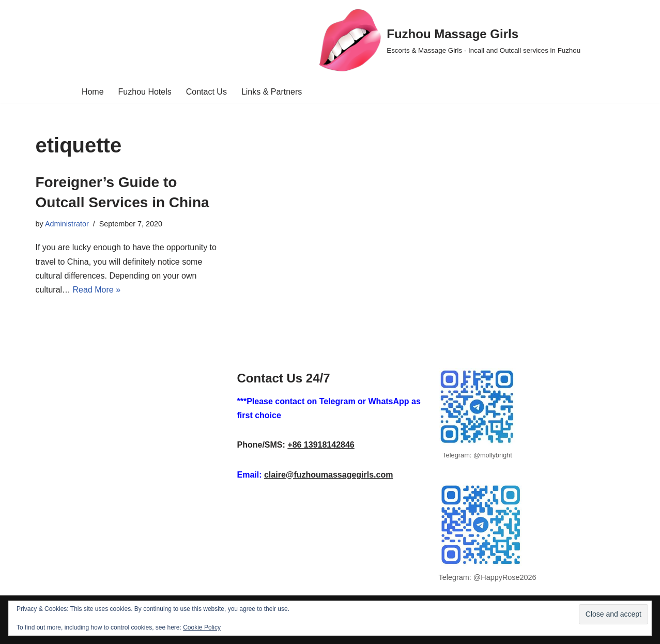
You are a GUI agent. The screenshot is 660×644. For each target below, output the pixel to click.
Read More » (97, 290)
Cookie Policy (202, 627)
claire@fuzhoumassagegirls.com (328, 475)
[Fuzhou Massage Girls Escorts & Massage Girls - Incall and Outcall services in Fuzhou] (450, 40)
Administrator (67, 224)
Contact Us (206, 92)
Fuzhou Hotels (145, 92)
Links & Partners (272, 92)
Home (93, 92)
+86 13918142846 (321, 445)
